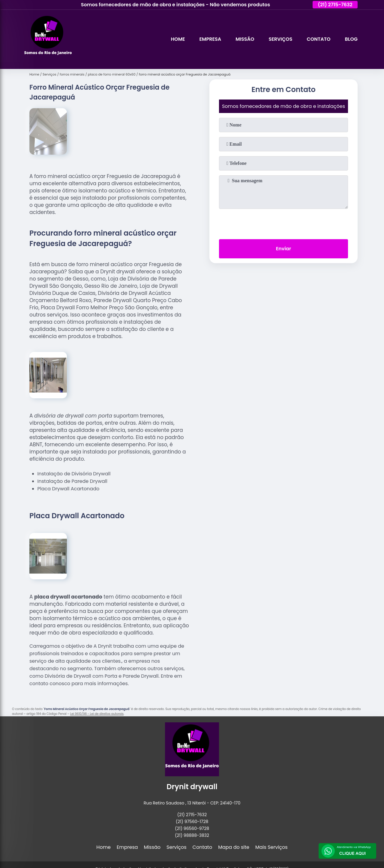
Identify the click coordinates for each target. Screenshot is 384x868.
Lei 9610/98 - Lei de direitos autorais (97, 714)
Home (178, 39)
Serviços (280, 39)
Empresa (210, 39)
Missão (245, 39)
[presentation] (283, 223)
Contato (318, 39)
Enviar (283, 249)
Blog (351, 39)
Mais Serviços (271, 847)
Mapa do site (234, 847)
